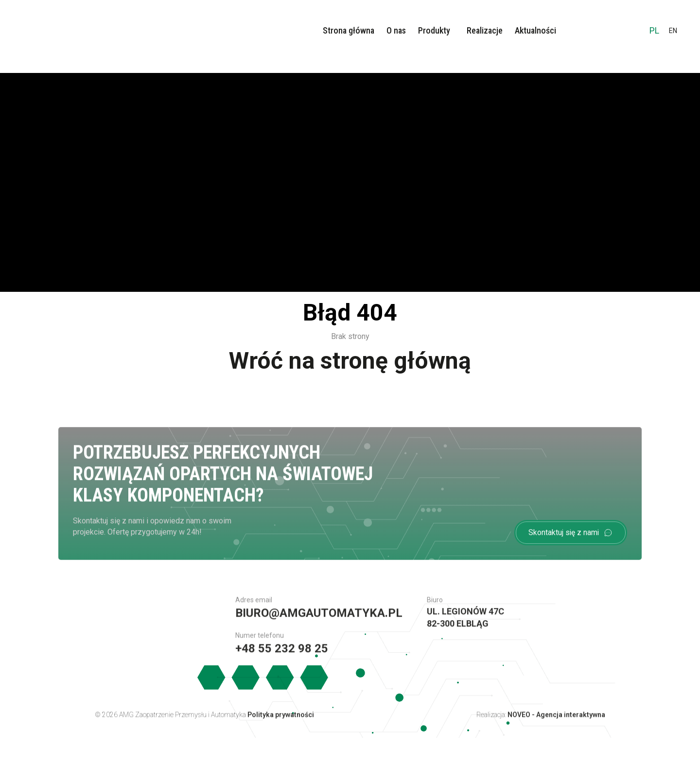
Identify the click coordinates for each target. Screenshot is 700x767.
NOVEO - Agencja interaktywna (556, 719)
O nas (396, 30)
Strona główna (349, 30)
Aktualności (535, 30)
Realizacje (485, 30)
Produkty (434, 30)
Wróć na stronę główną (350, 361)
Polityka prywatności (281, 719)
